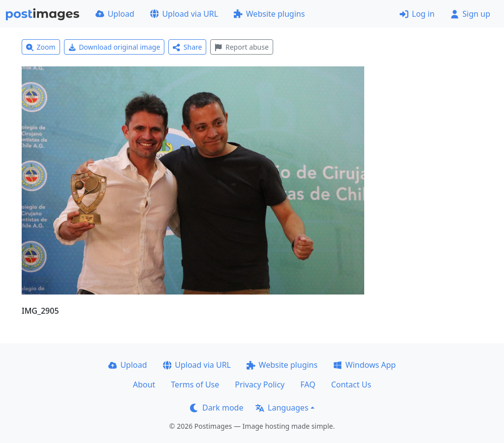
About (144, 384)
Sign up (470, 14)
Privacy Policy (260, 384)
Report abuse (241, 47)
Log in (417, 14)
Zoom (41, 47)
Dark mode (217, 408)
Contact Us (351, 384)
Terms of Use (195, 384)
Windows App (364, 365)
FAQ (308, 384)
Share (187, 47)
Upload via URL (184, 14)
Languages (282, 408)
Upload (115, 14)
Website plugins (269, 14)
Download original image (114, 47)
